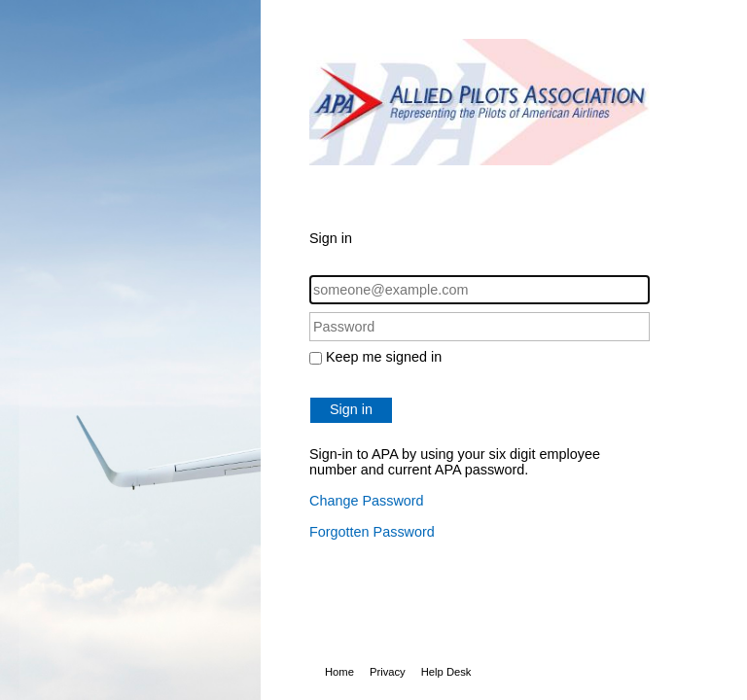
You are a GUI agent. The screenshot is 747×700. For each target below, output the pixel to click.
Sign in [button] (351, 409)
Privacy (388, 672)
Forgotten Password (372, 532)
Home (339, 672)
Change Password (367, 501)
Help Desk (446, 672)
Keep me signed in (384, 357)
